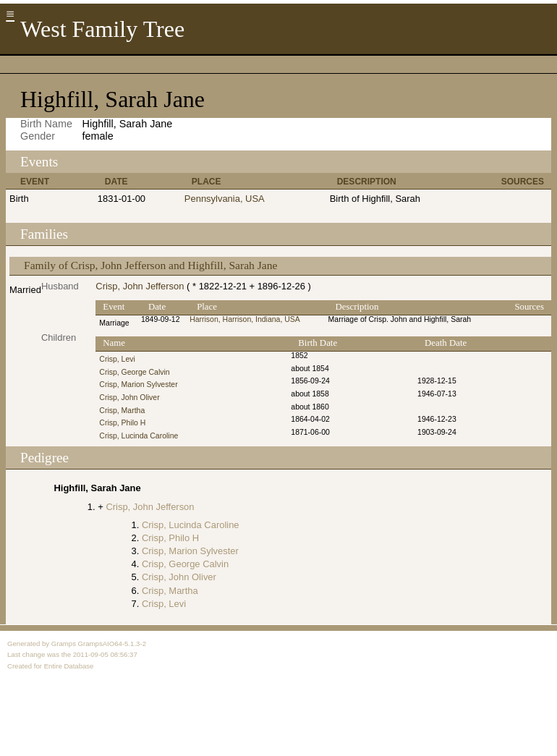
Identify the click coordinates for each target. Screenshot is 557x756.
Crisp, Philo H (122, 423)
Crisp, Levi (117, 359)
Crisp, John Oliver (129, 398)
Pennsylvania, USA (225, 199)
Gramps (64, 644)
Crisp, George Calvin (134, 372)
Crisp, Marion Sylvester (138, 385)
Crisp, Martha (122, 411)
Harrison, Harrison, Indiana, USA (245, 319)
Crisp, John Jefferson (140, 286)
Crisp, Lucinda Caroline (139, 436)
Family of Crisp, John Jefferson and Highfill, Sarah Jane (150, 265)
